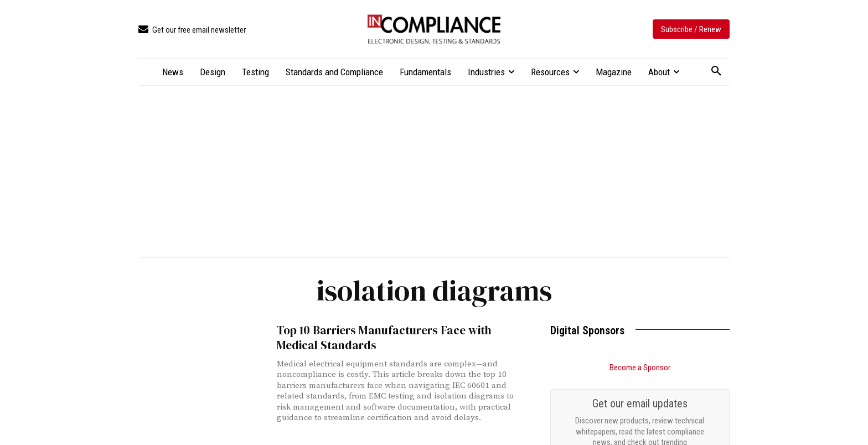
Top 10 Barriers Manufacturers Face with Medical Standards (383, 338)
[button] (716, 71)
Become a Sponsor (640, 368)
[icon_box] (192, 30)
